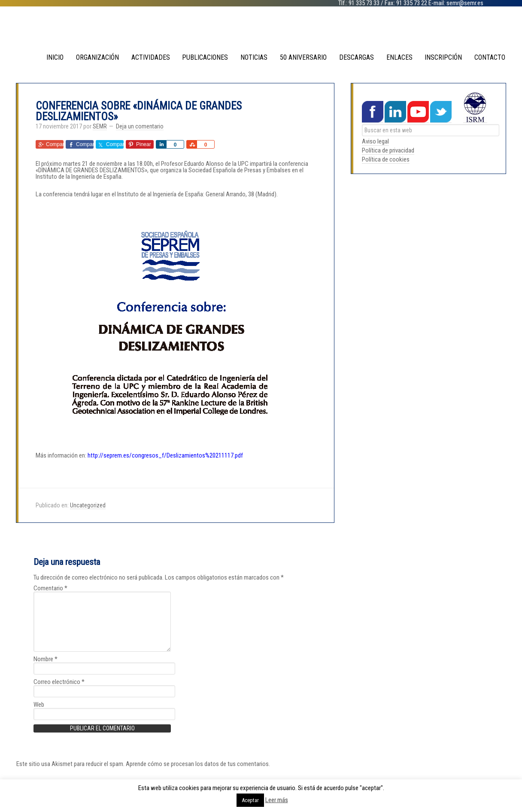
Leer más (277, 800)
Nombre (46, 659)
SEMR (261, 30)
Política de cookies (386, 159)
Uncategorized (88, 505)
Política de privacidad (388, 150)
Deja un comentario (140, 126)
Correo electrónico (59, 682)
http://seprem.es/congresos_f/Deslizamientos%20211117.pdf (165, 455)
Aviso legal (375, 141)
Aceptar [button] (250, 800)
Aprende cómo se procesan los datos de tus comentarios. (198, 763)
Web (39, 704)
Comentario (50, 588)
